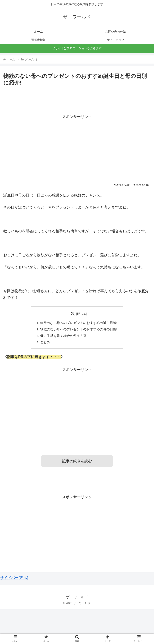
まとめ (45, 343)
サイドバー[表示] (14, 579)
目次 (71, 314)
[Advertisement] (77, 149)
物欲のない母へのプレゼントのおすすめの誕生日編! (79, 323)
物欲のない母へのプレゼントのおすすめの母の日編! (79, 330)
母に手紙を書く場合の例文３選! (64, 336)
